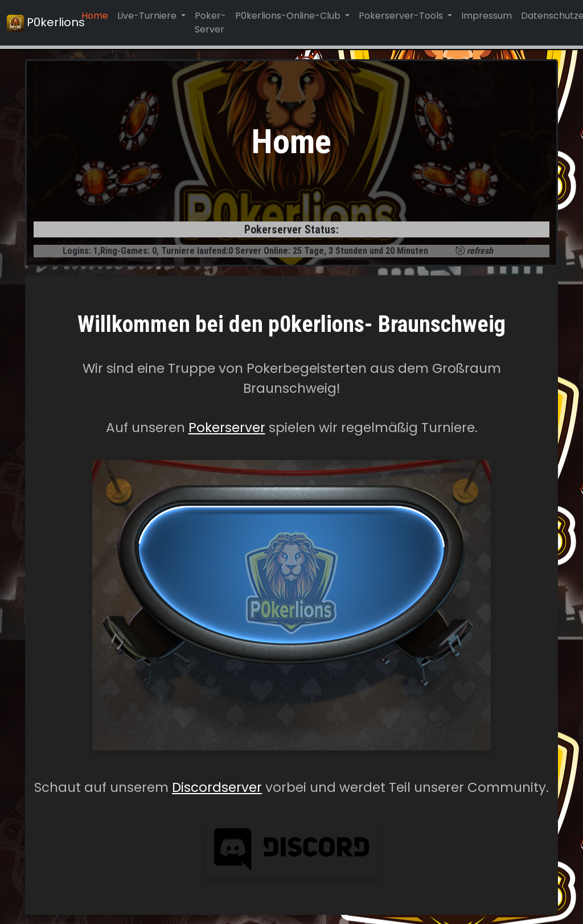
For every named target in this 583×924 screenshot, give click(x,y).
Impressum (486, 16)
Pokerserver (227, 428)
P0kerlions (37, 23)
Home (95, 16)
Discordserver (217, 787)
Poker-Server (210, 22)
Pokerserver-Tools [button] (402, 16)
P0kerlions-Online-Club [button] (289, 16)
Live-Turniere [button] (148, 16)
